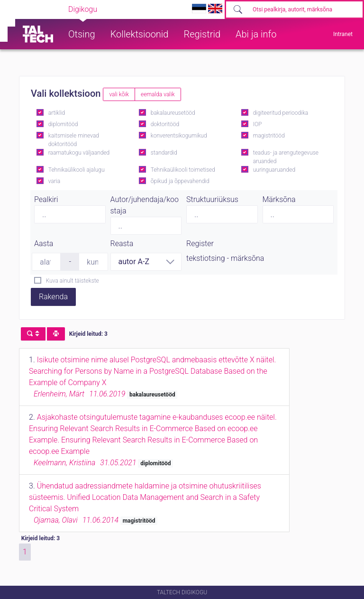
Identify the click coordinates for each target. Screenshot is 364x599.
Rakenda (53, 297)
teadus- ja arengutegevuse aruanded (286, 157)
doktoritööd (165, 124)
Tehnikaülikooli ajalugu (77, 170)
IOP (258, 124)
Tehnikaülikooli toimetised (183, 170)
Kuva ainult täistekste (73, 281)
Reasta (122, 244)
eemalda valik (158, 94)
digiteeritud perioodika (281, 113)
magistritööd (269, 136)
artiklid (57, 113)
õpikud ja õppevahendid (180, 181)
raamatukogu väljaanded (79, 153)
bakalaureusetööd (173, 113)
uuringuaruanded (274, 170)
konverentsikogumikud (179, 136)
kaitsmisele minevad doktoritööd (74, 140)
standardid (164, 153)
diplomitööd (63, 124)
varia (54, 181)
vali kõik (119, 94)
